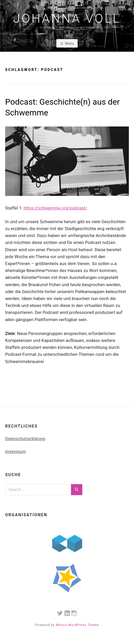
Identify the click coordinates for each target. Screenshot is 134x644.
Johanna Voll (67, 19)
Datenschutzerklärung (25, 439)
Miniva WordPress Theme (77, 625)
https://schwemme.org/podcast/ (55, 208)
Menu (69, 43)
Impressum (16, 452)
